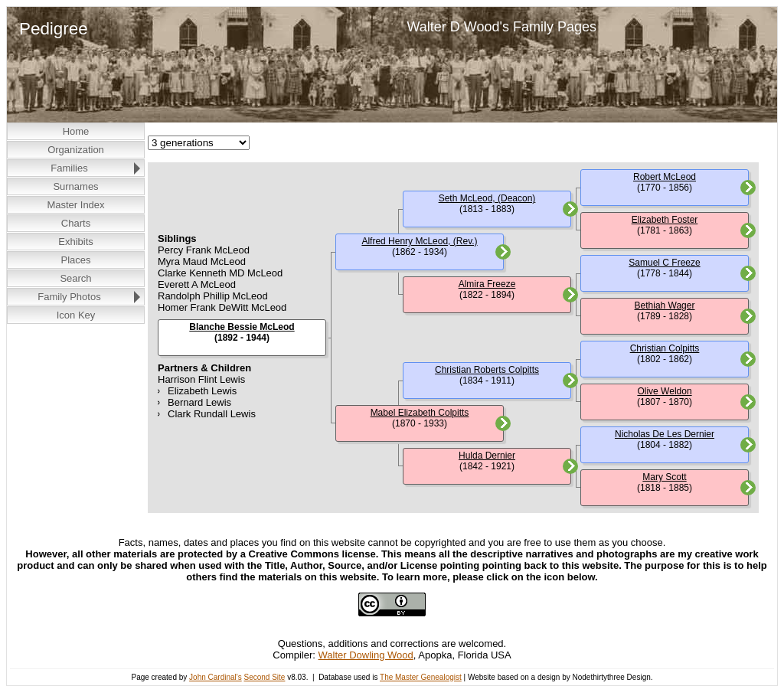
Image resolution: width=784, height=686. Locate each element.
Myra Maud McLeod (202, 261)
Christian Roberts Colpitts (487, 370)
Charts (76, 223)
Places (75, 260)
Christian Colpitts (665, 348)
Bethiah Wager (665, 305)
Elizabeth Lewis (202, 391)
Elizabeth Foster (665, 220)
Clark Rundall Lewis (212, 414)
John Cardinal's (216, 677)
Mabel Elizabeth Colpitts (420, 413)
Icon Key (76, 315)
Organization (76, 150)
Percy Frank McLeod (204, 250)
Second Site (264, 677)
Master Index (75, 205)
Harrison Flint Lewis (201, 379)
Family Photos (69, 297)
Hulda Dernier (487, 456)
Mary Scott (664, 477)
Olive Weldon (664, 391)
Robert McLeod (665, 177)
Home (76, 131)
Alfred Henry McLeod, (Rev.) (419, 241)
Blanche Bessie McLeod (242, 327)
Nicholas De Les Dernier (665, 434)
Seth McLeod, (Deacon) (487, 198)
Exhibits (76, 242)
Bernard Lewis (199, 402)
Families (69, 168)
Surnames (75, 186)
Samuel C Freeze (664, 263)
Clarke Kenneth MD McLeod (220, 273)
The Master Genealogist (421, 677)
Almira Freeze (487, 284)
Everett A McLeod (197, 284)
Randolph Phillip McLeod (213, 296)
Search (75, 278)
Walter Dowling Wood (366, 655)
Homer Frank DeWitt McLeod (222, 307)
